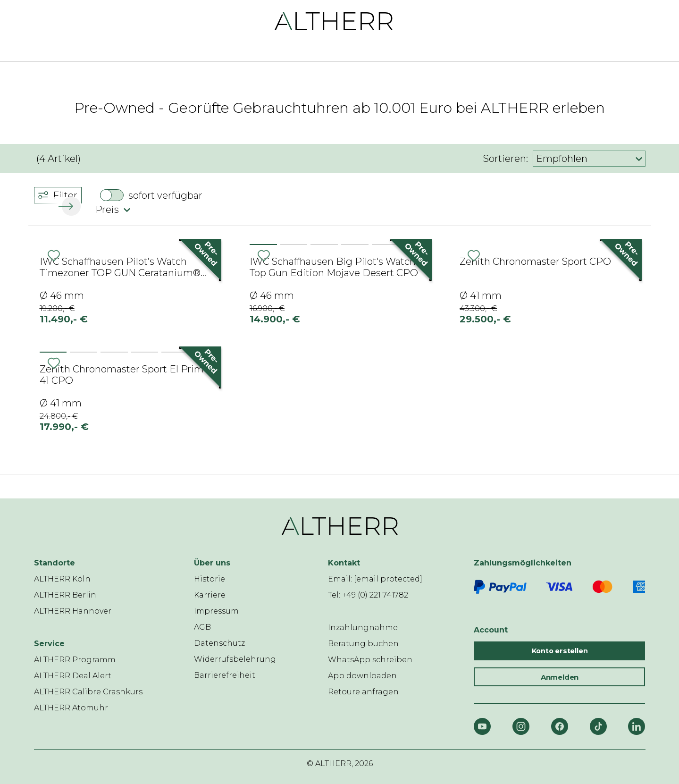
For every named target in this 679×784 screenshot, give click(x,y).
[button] (69, 206)
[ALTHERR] (334, 21)
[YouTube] (482, 726)
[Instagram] (521, 726)
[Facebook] (560, 726)
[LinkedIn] (637, 726)
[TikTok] (598, 726)
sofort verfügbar (165, 195)
